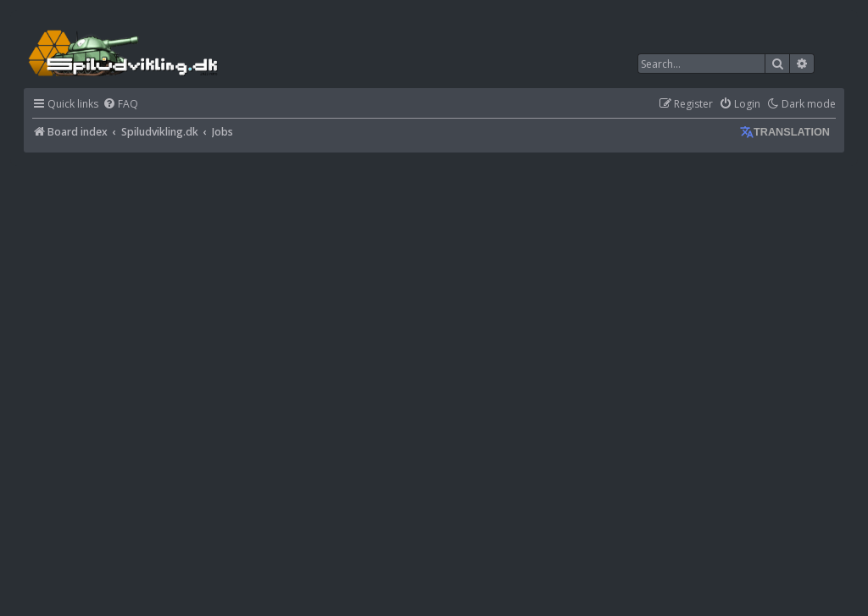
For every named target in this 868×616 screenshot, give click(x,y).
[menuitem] (120, 105)
